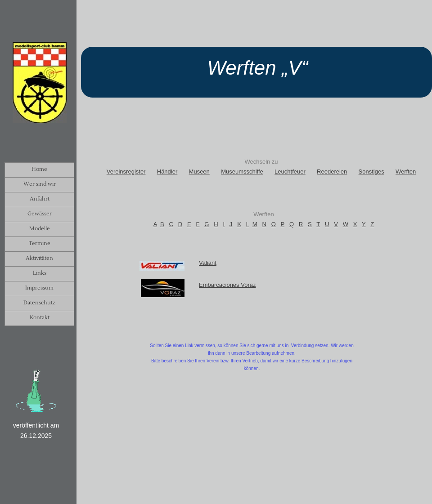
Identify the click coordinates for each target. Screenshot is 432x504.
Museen (199, 172)
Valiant (208, 263)
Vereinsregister (126, 172)
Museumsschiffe (242, 172)
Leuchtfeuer (290, 172)
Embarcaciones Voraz (227, 285)
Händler (167, 172)
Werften (406, 172)
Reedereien (332, 172)
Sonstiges (371, 172)
